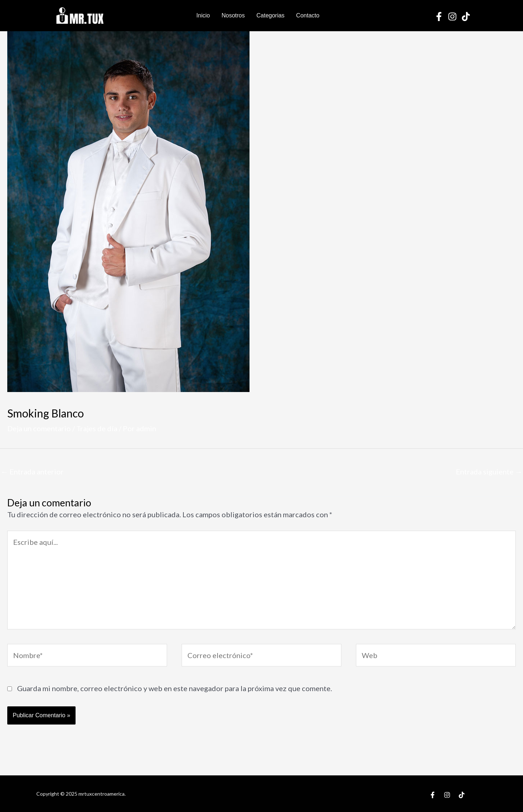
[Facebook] (439, 17)
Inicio (203, 15)
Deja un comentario (39, 428)
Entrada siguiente (489, 472)
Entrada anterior (32, 472)
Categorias (270, 15)
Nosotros (233, 15)
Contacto (308, 15)
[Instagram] (452, 17)
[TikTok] (466, 17)
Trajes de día (97, 428)
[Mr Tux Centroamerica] (80, 15)
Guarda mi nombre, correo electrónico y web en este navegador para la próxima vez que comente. (175, 688)
